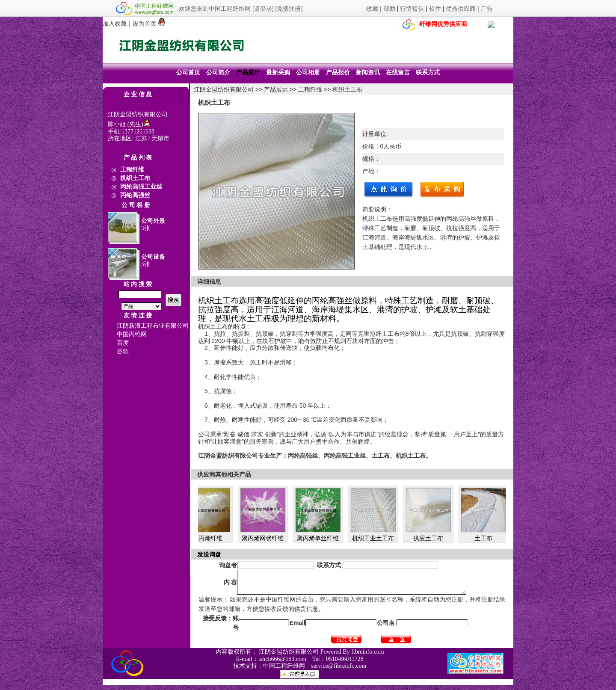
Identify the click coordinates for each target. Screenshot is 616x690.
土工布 (486, 538)
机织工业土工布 (376, 538)
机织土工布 (347, 89)
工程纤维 (310, 89)
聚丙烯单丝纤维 (320, 538)
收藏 (372, 9)
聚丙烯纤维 (210, 538)
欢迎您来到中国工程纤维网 (215, 9)
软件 (435, 9)
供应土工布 (431, 538)
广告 (487, 9)
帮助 (389, 9)
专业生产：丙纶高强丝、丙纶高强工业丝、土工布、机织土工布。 (345, 456)
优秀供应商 (461, 9)
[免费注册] (289, 9)
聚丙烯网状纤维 (265, 538)
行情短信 (412, 9)
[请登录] (263, 9)
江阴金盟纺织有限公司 (224, 89)
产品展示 (276, 89)
